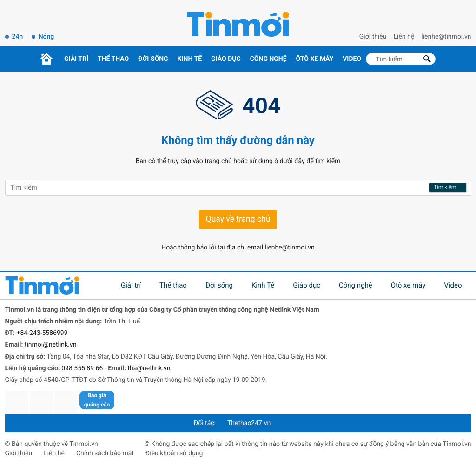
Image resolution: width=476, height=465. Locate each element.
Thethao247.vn (249, 423)
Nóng (46, 37)
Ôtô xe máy (315, 59)
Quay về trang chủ (238, 219)
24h (18, 37)
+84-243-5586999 (42, 333)
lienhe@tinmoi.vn (446, 37)
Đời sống (153, 59)
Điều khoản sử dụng (174, 453)
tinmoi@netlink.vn (51, 345)
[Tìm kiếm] (401, 59)
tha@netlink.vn (149, 368)
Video (352, 59)
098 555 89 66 (82, 368)
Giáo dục (226, 59)
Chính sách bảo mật (105, 453)
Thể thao (113, 59)
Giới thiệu (373, 37)
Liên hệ (404, 37)
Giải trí (76, 59)
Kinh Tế (190, 59)
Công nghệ (268, 59)
